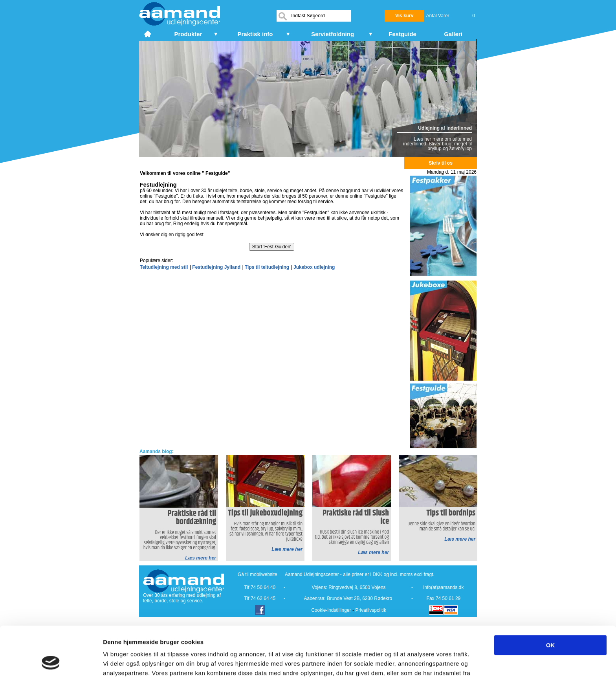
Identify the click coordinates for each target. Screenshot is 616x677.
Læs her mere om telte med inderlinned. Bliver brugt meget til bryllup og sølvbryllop (437, 144)
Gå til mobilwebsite (258, 574)
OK (551, 599)
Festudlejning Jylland (216, 267)
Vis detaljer (408, 661)
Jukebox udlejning (314, 267)
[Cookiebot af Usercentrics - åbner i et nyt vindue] (51, 662)
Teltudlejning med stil (164, 267)
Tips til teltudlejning (267, 267)
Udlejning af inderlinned (445, 128)
